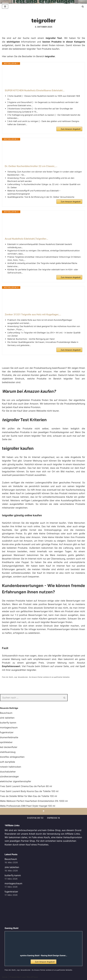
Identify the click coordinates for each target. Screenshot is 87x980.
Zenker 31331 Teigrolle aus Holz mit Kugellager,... (33, 314)
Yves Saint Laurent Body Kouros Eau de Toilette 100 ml (29, 791)
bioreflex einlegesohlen (12, 757)
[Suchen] (83, 7)
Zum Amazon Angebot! (71, 129)
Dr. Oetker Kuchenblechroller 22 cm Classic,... (31, 166)
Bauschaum (6, 713)
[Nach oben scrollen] (43, 811)
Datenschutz (35, 818)
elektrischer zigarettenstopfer (16, 781)
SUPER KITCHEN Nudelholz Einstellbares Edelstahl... (35, 90)
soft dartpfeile (8, 762)
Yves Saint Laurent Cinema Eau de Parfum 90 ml (26, 786)
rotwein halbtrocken (11, 767)
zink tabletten (7, 718)
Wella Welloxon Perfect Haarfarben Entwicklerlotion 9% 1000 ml (34, 801)
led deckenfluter (9, 747)
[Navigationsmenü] (5, 6)
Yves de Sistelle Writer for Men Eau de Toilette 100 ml (28, 796)
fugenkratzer (7, 732)
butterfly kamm (8, 723)
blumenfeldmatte (9, 737)
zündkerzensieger (9, 777)
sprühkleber (6, 742)
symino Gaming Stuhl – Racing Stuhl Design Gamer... (44, 955)
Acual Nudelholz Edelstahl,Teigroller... (26, 239)
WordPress (32, 977)
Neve (5, 977)
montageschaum (9, 728)
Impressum (53, 818)
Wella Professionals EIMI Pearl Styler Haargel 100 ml (28, 806)
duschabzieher (8, 772)
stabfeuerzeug (8, 752)
